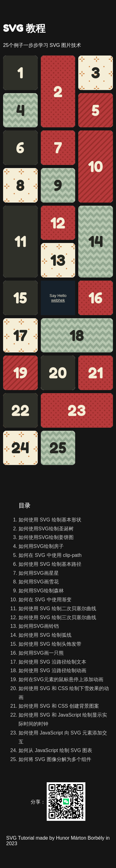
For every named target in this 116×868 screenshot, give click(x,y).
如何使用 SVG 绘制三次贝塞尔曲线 (57, 617)
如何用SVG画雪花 (39, 582)
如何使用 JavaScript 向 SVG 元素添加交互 (63, 737)
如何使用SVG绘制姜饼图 (46, 537)
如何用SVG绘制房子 (41, 546)
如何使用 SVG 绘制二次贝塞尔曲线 (57, 609)
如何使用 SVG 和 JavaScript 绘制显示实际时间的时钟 (63, 719)
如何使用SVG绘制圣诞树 (46, 529)
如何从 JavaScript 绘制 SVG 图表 (55, 750)
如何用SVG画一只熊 (41, 653)
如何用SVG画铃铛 (39, 626)
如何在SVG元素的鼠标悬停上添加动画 (61, 679)
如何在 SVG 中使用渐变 (45, 600)
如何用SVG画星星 (39, 573)
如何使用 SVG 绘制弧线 (45, 635)
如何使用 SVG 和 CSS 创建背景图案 (59, 706)
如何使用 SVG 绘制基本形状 (50, 520)
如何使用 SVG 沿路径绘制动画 (52, 671)
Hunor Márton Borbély (80, 838)
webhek (58, 300)
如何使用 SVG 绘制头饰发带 (50, 644)
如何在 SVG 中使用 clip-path (50, 555)
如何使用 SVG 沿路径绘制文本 (52, 662)
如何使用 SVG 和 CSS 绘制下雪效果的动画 (64, 693)
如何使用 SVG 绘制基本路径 (50, 564)
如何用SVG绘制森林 (41, 591)
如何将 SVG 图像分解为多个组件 (55, 759)
